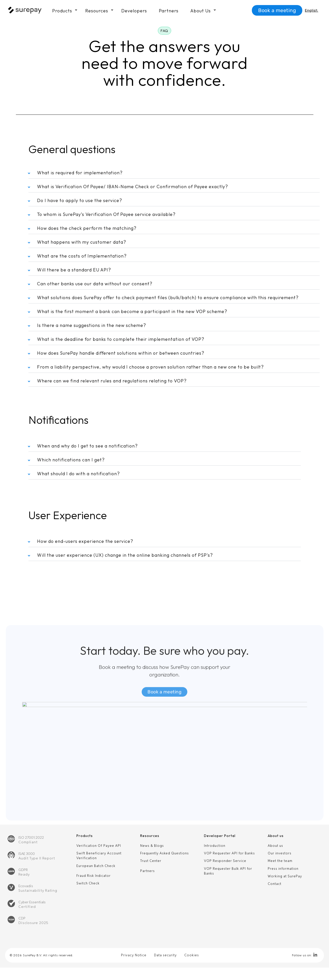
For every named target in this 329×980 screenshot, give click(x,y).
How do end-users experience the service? (85, 541)
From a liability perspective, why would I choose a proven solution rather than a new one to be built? (150, 367)
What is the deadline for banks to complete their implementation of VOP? (121, 339)
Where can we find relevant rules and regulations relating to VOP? (112, 381)
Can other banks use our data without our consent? (95, 284)
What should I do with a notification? (78, 474)
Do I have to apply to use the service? (80, 200)
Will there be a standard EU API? (74, 270)
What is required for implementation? (80, 173)
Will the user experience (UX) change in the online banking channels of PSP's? (125, 555)
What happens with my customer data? (82, 242)
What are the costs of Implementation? (82, 256)
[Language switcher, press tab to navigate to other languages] (312, 11)
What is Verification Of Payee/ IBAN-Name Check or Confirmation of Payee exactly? (132, 187)
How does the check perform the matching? (87, 228)
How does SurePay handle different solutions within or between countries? (121, 353)
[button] (164, 31)
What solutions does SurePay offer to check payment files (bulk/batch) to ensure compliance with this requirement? (168, 298)
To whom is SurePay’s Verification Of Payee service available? (106, 214)
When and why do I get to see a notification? (87, 446)
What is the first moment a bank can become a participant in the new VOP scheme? (132, 311)
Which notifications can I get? (71, 460)
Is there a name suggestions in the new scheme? (92, 325)
